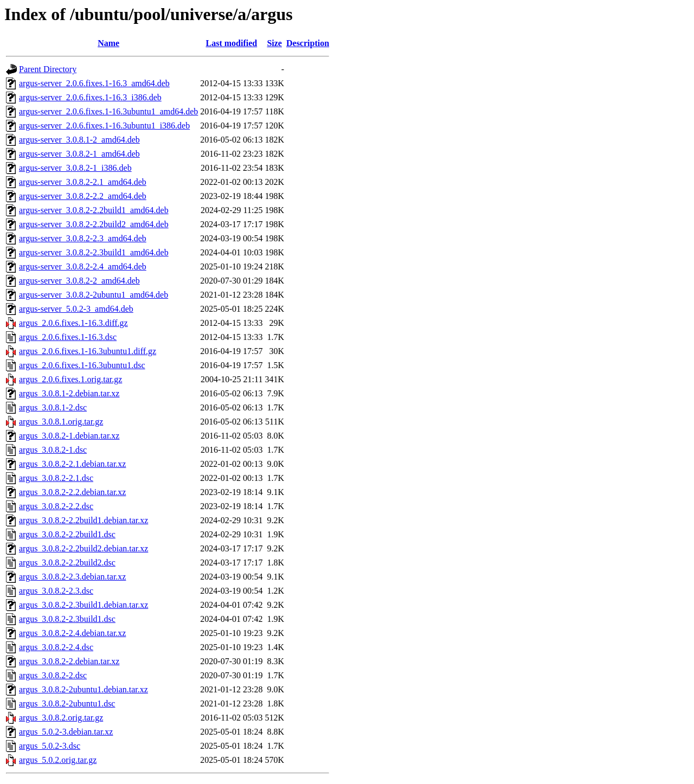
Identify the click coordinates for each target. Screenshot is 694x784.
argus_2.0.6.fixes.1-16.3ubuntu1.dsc (82, 365)
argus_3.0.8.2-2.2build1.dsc (67, 534)
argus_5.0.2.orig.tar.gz (58, 760)
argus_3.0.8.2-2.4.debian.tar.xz (72, 633)
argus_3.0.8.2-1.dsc (53, 450)
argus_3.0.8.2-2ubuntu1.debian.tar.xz (83, 689)
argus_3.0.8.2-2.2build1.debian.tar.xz (83, 520)
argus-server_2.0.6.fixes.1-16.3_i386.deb (90, 97)
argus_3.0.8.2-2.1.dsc (56, 478)
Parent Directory (48, 69)
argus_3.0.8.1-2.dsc (53, 407)
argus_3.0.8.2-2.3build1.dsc (67, 619)
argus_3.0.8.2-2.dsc (53, 675)
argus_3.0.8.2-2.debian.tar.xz (69, 661)
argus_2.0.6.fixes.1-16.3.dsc (68, 337)
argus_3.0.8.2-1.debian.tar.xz (69, 436)
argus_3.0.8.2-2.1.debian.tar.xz (72, 464)
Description (308, 43)
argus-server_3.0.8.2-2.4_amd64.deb (83, 266)
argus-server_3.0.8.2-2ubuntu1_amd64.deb (94, 295)
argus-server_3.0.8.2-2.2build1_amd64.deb (94, 210)
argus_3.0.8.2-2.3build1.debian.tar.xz (83, 605)
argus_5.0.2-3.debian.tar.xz (66, 732)
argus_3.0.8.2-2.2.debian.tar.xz (72, 492)
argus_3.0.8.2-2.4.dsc (56, 647)
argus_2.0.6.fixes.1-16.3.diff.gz (73, 323)
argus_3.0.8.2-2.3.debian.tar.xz (72, 577)
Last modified (232, 43)
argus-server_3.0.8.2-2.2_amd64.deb (83, 196)
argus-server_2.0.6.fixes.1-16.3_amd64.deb (94, 83)
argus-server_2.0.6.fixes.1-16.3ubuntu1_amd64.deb (108, 111)
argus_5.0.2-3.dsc (50, 746)
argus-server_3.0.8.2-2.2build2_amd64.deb (94, 224)
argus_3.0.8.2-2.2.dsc (56, 506)
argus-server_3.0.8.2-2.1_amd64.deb (83, 182)
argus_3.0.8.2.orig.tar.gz (61, 718)
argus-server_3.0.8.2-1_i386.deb (75, 168)
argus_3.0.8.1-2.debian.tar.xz (69, 393)
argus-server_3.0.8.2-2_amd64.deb (79, 281)
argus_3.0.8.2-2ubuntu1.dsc (67, 703)
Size (274, 43)
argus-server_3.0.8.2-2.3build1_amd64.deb (94, 252)
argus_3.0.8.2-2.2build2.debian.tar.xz (83, 548)
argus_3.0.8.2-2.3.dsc (56, 591)
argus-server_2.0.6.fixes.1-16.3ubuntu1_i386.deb (104, 126)
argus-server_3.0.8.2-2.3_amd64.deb (83, 238)
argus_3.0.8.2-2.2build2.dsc (67, 563)
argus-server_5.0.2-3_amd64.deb (76, 309)
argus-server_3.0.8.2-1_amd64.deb (79, 154)
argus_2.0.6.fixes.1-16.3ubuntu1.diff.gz (88, 351)
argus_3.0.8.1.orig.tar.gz (61, 422)
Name (108, 43)
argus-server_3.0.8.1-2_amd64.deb (79, 140)
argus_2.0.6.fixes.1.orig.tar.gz (70, 379)
